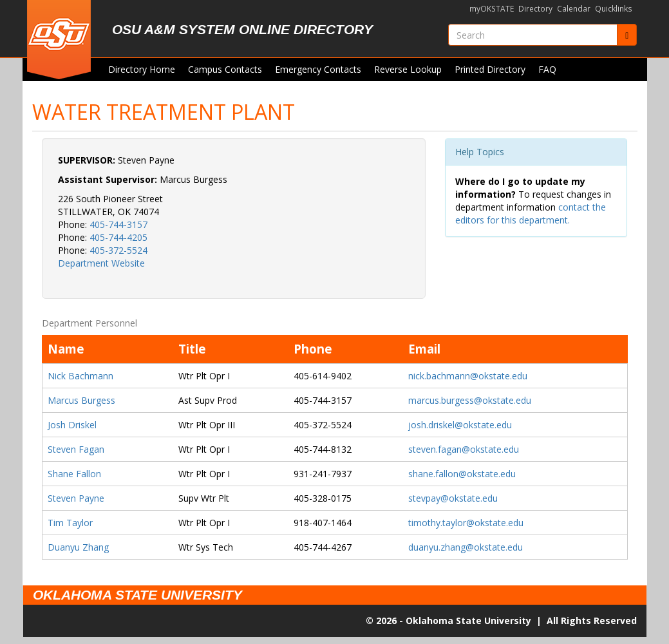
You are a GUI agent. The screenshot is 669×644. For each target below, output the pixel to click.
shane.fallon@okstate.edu (462, 474)
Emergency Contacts (318, 69)
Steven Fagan (76, 449)
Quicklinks (614, 9)
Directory (535, 9)
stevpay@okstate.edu (453, 498)
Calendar (574, 9)
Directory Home (142, 69)
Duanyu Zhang (78, 547)
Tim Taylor (70, 523)
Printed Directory (490, 69)
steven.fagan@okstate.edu (464, 449)
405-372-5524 (118, 250)
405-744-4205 (118, 237)
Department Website (101, 263)
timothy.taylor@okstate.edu (466, 523)
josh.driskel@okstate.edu (460, 425)
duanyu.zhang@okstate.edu (466, 547)
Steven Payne (76, 498)
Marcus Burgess (81, 400)
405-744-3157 (118, 224)
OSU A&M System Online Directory (242, 29)
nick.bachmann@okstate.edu (468, 376)
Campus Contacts (225, 69)
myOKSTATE (492, 9)
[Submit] (627, 35)
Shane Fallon (74, 474)
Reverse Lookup (408, 69)
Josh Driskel (72, 425)
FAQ (547, 69)
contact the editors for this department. (531, 213)
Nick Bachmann (80, 376)
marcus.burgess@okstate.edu (470, 400)
